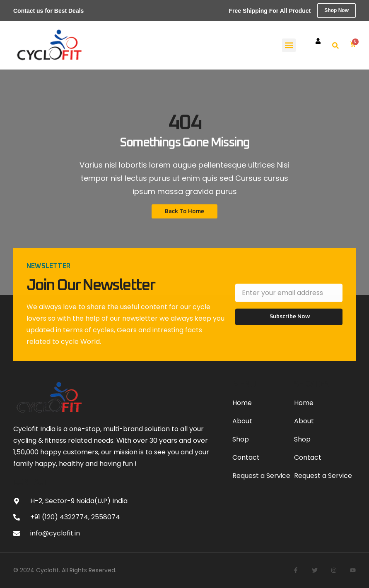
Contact (246, 457)
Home (242, 403)
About (242, 421)
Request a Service (261, 476)
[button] (289, 45)
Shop (241, 439)
